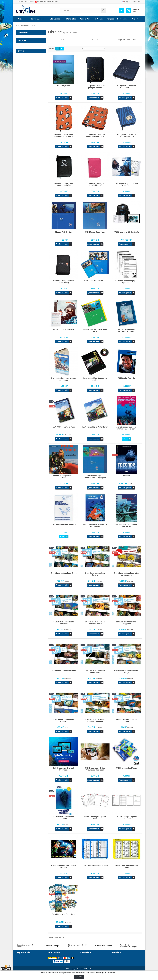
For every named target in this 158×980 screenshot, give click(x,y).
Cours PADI (23, 77)
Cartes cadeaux (27, 126)
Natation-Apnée (37, 19)
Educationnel (55, 19)
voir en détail (111, 973)
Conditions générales (55, 957)
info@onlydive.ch (30, 969)
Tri (82, 49)
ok (140, 966)
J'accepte (79, 977)
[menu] (121, 10)
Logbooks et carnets (26, 64)
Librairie (22, 50)
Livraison (51, 959)
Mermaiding (71, 19)
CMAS (21, 59)
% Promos (99, 19)
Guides (22, 68)
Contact (135, 19)
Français (127, 2)
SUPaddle (21, 91)
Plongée (21, 19)
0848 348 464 (32, 965)
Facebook (86, 957)
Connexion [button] (137, 2)
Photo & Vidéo (85, 19)
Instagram (86, 961)
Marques (110, 19)
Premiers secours (25, 73)
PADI (21, 55)
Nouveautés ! (123, 19)
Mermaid (21, 95)
